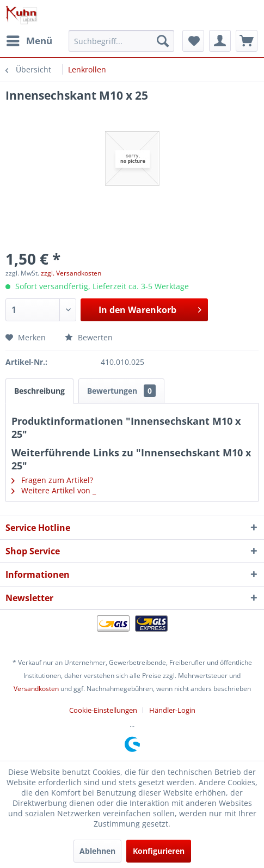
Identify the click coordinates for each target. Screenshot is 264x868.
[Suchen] (163, 41)
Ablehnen (97, 851)
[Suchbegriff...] (121, 41)
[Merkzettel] (193, 41)
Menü (29, 39)
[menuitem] (29, 41)
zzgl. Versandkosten (71, 273)
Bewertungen (121, 391)
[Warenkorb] (247, 41)
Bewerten (89, 337)
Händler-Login (172, 710)
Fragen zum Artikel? (52, 480)
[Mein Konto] (220, 41)
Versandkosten (36, 689)
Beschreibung (39, 391)
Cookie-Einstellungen (103, 710)
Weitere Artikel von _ (54, 490)
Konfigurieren (159, 851)
